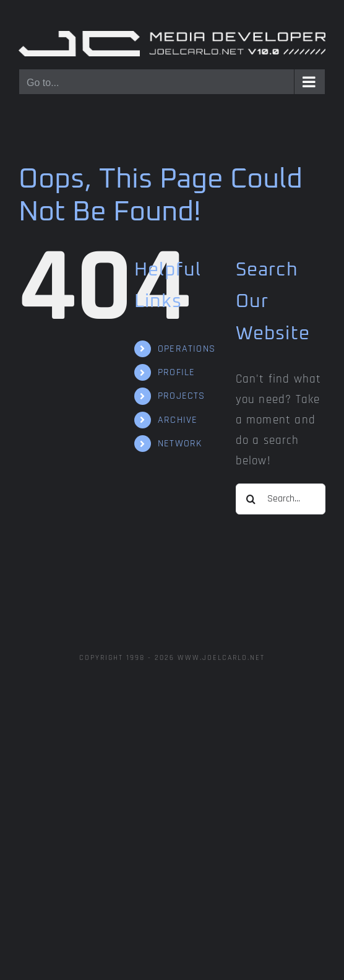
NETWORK (180, 444)
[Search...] (281, 499)
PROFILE (176, 372)
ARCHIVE (178, 420)
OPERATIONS (187, 349)
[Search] (251, 499)
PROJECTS (182, 396)
